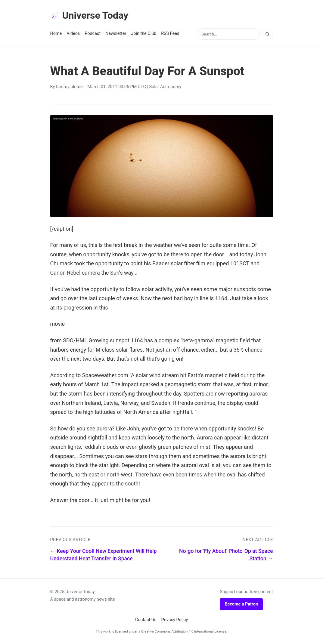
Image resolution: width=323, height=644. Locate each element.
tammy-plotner (70, 87)
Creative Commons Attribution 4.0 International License (184, 631)
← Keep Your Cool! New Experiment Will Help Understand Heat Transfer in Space (104, 555)
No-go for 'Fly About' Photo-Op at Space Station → (226, 555)
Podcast (93, 34)
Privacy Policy (175, 620)
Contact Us (146, 620)
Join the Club (144, 34)
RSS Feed (170, 34)
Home (56, 34)
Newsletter (116, 34)
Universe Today (89, 15)
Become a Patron (241, 604)
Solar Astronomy (165, 87)
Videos (73, 34)
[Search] (268, 34)
